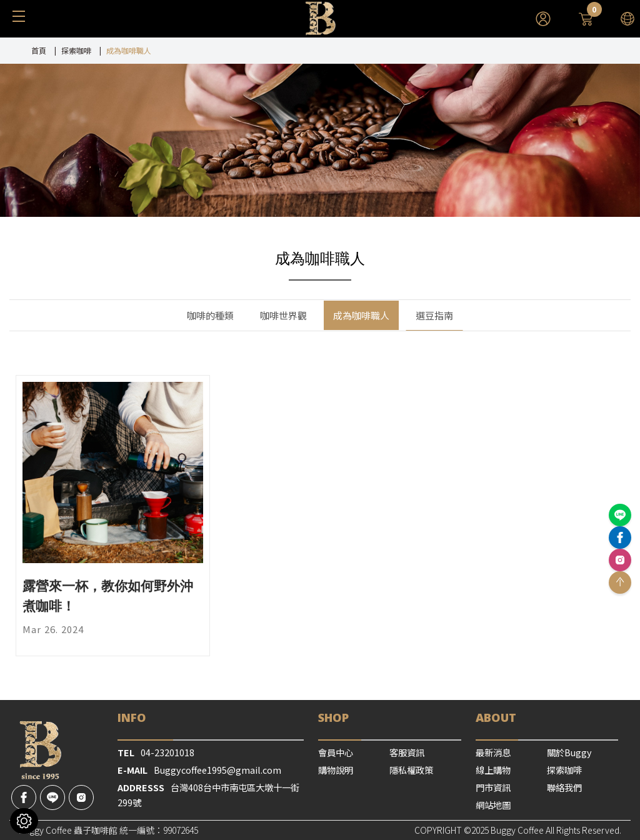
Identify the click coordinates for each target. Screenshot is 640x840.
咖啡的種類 (210, 315)
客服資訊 (407, 752)
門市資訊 (493, 787)
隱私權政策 (411, 770)
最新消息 (493, 752)
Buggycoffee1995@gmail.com (217, 770)
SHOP (333, 717)
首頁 (39, 50)
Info (132, 717)
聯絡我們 (564, 787)
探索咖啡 (76, 50)
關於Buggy (569, 752)
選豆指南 (434, 315)
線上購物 (493, 770)
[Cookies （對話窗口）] (24, 821)
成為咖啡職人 (361, 315)
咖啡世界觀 (283, 315)
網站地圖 (493, 805)
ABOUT (496, 717)
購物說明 (336, 770)
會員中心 (336, 752)
